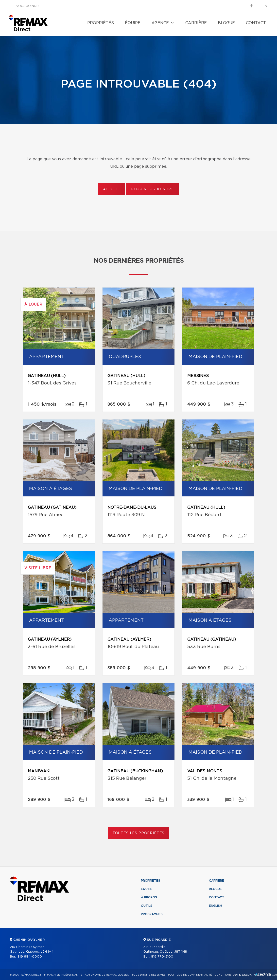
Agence (160, 23)
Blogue (226, 23)
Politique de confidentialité (190, 975)
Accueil (112, 189)
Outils (147, 906)
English (216, 906)
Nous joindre (28, 6)
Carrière (196, 23)
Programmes (152, 914)
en (265, 6)
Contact (256, 23)
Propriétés (101, 23)
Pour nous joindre (153, 189)
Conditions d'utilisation (233, 975)
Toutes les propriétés (139, 833)
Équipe (133, 23)
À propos (149, 897)
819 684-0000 (30, 957)
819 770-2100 (162, 957)
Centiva (263, 974)
